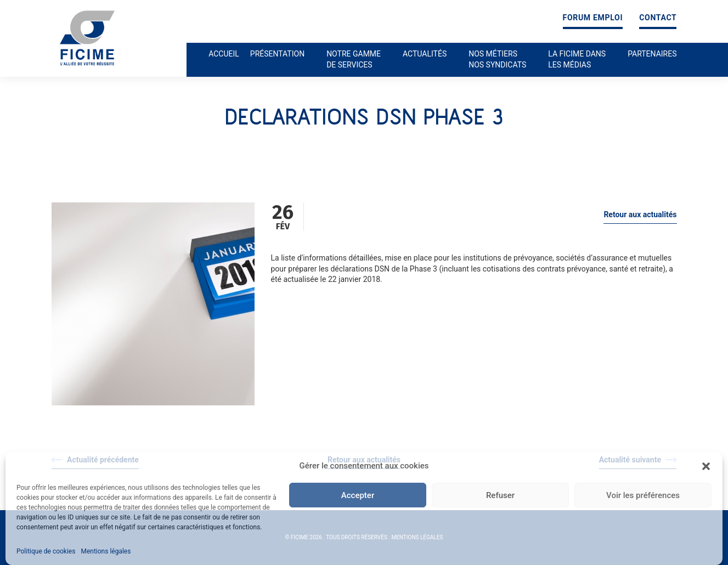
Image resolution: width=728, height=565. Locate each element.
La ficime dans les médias (577, 59)
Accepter (358, 495)
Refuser (500, 495)
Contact (658, 18)
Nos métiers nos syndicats (497, 59)
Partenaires (652, 54)
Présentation (277, 54)
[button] (706, 466)
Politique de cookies (46, 551)
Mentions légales (106, 551)
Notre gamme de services (354, 59)
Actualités (425, 54)
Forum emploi (593, 18)
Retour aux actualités (640, 214)
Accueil (224, 54)
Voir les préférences (643, 495)
